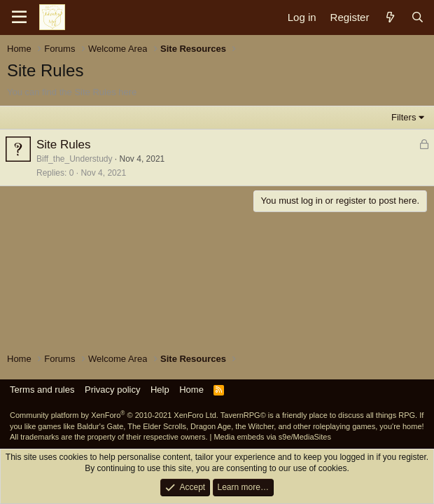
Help (160, 390)
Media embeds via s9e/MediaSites (272, 437)
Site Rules (63, 145)
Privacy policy (112, 390)
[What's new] (390, 17)
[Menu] (19, 17)
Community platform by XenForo (114, 415)
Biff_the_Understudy (75, 159)
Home (191, 390)
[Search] (418, 17)
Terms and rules (42, 390)
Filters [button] (404, 117)
